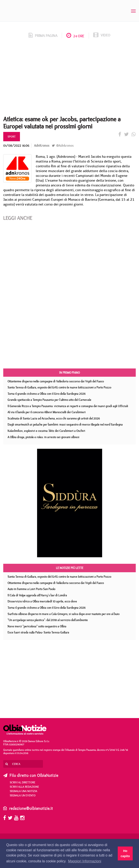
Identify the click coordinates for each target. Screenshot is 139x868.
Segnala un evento (23, 795)
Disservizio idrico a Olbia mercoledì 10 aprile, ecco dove (42, 601)
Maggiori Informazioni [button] (85, 861)
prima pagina (43, 36)
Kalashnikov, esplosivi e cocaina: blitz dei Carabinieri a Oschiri (46, 431)
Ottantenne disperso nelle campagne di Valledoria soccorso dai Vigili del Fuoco (56, 381)
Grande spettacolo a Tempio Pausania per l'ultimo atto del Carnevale (49, 400)
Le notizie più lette (70, 568)
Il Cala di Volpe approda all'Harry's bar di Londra (37, 595)
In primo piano (69, 373)
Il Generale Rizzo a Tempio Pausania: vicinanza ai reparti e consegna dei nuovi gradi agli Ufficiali (68, 406)
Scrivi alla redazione (24, 787)
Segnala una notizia (24, 791)
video (102, 35)
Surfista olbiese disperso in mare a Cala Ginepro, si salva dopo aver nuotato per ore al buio (64, 614)
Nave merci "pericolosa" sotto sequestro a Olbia (37, 626)
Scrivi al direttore (23, 782)
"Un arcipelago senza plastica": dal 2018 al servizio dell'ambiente (48, 620)
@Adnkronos (63, 145)
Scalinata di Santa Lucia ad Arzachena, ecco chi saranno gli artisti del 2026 (54, 418)
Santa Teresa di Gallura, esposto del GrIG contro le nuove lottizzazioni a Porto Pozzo (59, 387)
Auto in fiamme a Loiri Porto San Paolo (31, 589)
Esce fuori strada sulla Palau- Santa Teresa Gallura (38, 632)
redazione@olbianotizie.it (31, 808)
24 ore (75, 36)
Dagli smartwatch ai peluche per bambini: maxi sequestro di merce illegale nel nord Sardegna (65, 424)
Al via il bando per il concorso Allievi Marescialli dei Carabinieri (47, 412)
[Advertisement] (69, 79)
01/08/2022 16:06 (16, 145)
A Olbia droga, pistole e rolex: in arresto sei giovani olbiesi (43, 437)
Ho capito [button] (125, 853)
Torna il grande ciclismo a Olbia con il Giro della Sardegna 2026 (47, 394)
